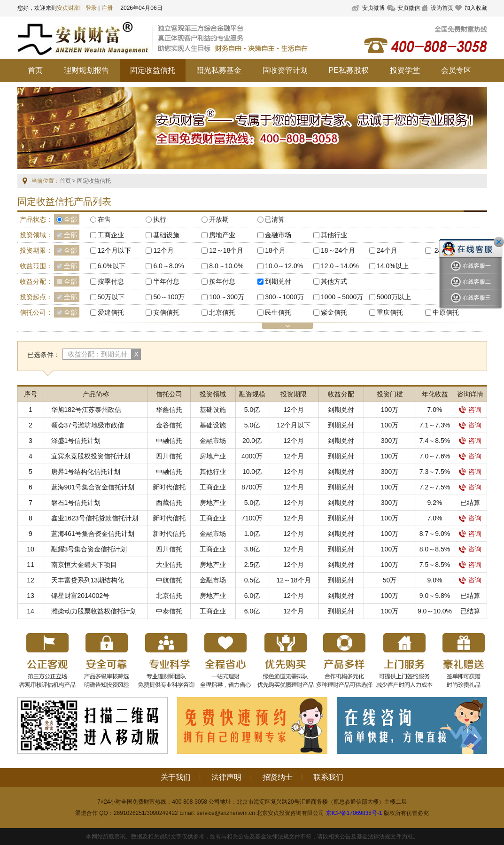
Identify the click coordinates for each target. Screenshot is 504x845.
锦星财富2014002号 (81, 596)
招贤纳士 (278, 777)
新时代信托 (169, 487)
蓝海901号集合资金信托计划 (93, 487)
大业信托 (169, 565)
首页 (35, 70)
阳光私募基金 (219, 70)
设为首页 (442, 8)
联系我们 (328, 777)
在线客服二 (471, 282)
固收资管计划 (285, 70)
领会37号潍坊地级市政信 (88, 425)
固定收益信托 (153, 70)
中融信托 (169, 441)
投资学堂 (405, 70)
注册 (107, 8)
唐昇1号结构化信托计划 (86, 472)
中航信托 (169, 580)
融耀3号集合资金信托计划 (89, 549)
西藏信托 (169, 503)
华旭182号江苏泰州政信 (86, 410)
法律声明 (226, 777)
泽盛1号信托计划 (76, 441)
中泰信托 (169, 611)
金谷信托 (169, 425)
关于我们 (176, 777)
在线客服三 (471, 298)
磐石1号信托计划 (76, 503)
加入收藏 (476, 8)
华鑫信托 (169, 410)
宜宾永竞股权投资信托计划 (91, 456)
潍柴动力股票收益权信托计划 (94, 611)
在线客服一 (471, 266)
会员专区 (456, 70)
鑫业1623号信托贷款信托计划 (95, 518)
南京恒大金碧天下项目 (84, 565)
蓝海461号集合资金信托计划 (93, 534)
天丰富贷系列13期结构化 (88, 580)
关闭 (499, 242)
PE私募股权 (349, 70)
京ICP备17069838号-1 (354, 813)
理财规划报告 (86, 70)
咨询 (470, 410)
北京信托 (169, 596)
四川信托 (169, 456)
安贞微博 (373, 8)
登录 (91, 8)
